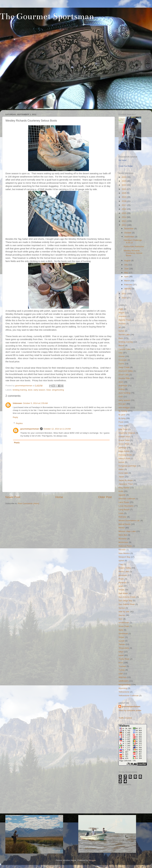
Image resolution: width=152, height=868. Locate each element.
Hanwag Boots (125, 455)
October (128, 233)
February (129, 285)
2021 (124, 189)
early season (39, 390)
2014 (124, 217)
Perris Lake (124, 572)
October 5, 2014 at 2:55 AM (35, 403)
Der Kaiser (123, 160)
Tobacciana (124, 648)
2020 (124, 193)
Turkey (122, 670)
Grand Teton (124, 440)
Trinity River (124, 659)
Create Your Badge (126, 166)
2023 (124, 181)
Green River (124, 444)
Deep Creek (124, 367)
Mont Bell (123, 535)
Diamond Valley (126, 371)
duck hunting (124, 393)
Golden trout (124, 437)
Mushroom (123, 542)
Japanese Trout (126, 484)
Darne (121, 364)
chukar (122, 356)
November (129, 229)
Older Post (105, 497)
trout (121, 663)
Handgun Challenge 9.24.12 (133, 241)
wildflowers (124, 681)
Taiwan (122, 644)
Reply (15, 417)
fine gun (122, 404)
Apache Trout (125, 320)
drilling (122, 389)
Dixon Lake (124, 375)
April (127, 277)
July (126, 265)
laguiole (122, 495)
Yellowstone (124, 692)
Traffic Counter (125, 718)
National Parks (125, 546)
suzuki (121, 641)
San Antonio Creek (127, 597)
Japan (121, 477)
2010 (124, 298)
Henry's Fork (124, 459)
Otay (121, 564)
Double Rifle (124, 378)
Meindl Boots (124, 524)
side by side (124, 612)
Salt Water (123, 593)
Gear (49, 390)
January (128, 289)
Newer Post (13, 497)
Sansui (122, 608)
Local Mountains (126, 506)
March (127, 281)
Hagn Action (124, 451)
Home (59, 497)
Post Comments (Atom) (29, 503)
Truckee (122, 666)
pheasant (123, 575)
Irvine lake (123, 473)
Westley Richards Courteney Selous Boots (133, 253)
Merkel (122, 528)
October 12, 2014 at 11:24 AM (57, 429)
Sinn (121, 619)
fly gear (122, 415)
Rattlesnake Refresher (134, 247)
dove (30, 390)
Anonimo (123, 316)
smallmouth (124, 623)
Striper (122, 637)
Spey (121, 630)
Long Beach (124, 510)
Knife (121, 491)
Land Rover (124, 502)
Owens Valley (125, 568)
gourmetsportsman (30, 429)
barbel (121, 331)
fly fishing (123, 411)
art (120, 327)
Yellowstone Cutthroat (129, 696)
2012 (124, 225)
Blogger (92, 860)
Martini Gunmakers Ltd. (129, 521)
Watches (123, 677)
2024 (124, 177)
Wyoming (123, 688)
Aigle (121, 309)
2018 (124, 201)
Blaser (121, 346)
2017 (124, 205)
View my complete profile (130, 710)
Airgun (122, 313)
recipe (121, 590)
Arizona (122, 324)
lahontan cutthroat (127, 499)
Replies (19, 423)
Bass (121, 338)
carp (121, 353)
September (130, 237)
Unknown (17, 403)
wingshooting (58, 390)
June (127, 269)
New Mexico (124, 553)
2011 (124, 294)
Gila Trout (123, 429)
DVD (121, 397)
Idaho (121, 469)
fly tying (122, 418)
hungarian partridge (127, 466)
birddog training (20, 390)
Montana (123, 539)
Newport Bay (124, 557)
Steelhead (123, 634)
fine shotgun (124, 407)
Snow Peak (124, 626)
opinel (121, 561)
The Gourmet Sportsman (47, 16)
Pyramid (122, 582)
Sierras (122, 615)
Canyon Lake (125, 349)
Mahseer (123, 517)
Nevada (122, 550)
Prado (121, 579)
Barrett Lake (124, 335)
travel (121, 655)
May (126, 273)
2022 (124, 185)
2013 (124, 221)
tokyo (121, 652)
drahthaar (123, 386)
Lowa (121, 513)
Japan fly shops (126, 480)
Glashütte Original (127, 433)
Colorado (123, 360)
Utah (121, 674)
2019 (124, 197)
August (128, 261)
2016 (124, 209)
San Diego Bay (125, 601)
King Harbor (124, 488)
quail (121, 586)
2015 (124, 213)
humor (121, 462)
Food (121, 422)
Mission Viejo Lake (127, 531)
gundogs (123, 448)
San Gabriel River (127, 604)
